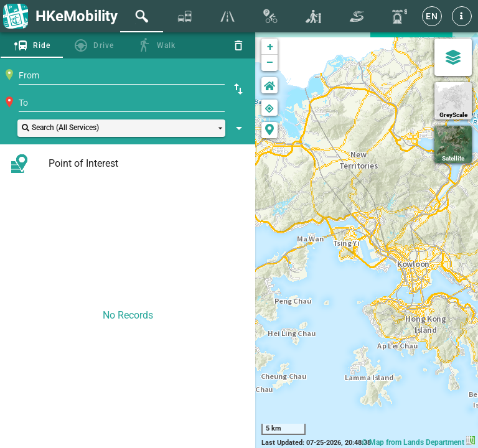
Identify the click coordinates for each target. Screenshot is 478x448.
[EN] (432, 16)
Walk (166, 45)
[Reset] (238, 45)
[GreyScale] (453, 101)
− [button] (270, 63)
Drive (104, 45)
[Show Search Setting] (239, 128)
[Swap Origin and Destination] (238, 89)
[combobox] (122, 75)
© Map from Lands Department (418, 442)
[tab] (142, 16)
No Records (128, 315)
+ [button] (270, 46)
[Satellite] (453, 144)
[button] (462, 16)
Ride (42, 45)
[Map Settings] (453, 57)
